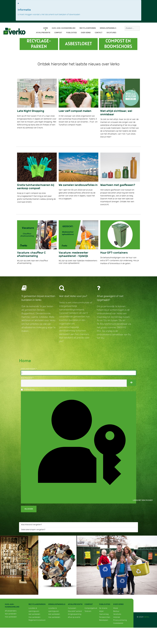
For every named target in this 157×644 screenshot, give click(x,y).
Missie (116, 608)
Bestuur (116, 611)
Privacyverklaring (120, 620)
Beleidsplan (104, 620)
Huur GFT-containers (114, 253)
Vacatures (117, 614)
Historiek (117, 617)
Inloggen (29, 509)
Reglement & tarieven (37, 620)
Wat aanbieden (11, 614)
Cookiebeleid (118, 623)
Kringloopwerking (75, 614)
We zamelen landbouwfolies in (78, 185)
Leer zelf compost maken (75, 111)
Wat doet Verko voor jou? (73, 296)
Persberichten (105, 617)
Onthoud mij (29, 390)
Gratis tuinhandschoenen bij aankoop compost (36, 187)
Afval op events (74, 617)
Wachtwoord (27, 378)
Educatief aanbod (75, 611)
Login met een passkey (80, 447)
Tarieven (88, 611)
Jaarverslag (104, 614)
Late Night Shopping (31, 111)
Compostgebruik (91, 608)
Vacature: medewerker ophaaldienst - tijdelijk (73, 254)
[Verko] (14, 31)
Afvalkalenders (11, 611)
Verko (146, 617)
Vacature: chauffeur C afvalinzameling (31, 254)
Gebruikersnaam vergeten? (33, 530)
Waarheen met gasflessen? (118, 185)
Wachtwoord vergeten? (31, 525)
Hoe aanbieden (11, 617)
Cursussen (72, 608)
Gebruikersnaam (29, 369)
